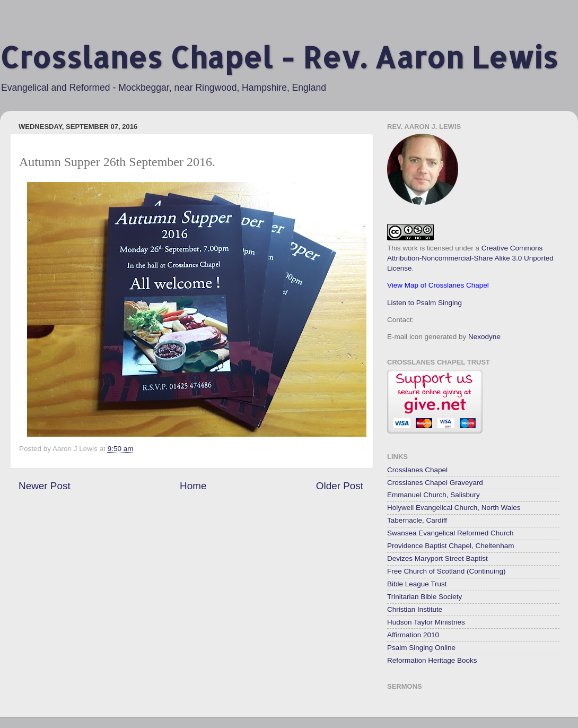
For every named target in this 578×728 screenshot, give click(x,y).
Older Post (340, 486)
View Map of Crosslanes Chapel (438, 285)
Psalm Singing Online (421, 648)
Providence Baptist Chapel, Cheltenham (450, 546)
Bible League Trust (417, 584)
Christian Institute (415, 609)
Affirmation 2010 (413, 635)
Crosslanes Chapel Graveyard (435, 483)
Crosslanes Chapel (417, 470)
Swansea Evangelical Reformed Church (450, 533)
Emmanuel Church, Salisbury (433, 495)
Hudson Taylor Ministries (426, 622)
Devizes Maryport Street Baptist (437, 558)
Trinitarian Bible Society (424, 597)
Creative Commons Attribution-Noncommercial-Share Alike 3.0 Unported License (470, 258)
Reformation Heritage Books (432, 660)
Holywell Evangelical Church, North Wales (454, 508)
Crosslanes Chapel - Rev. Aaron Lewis (279, 57)
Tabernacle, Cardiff (417, 520)
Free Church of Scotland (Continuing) (446, 571)
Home (193, 486)
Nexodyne (484, 337)
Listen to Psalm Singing (424, 303)
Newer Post (45, 486)
